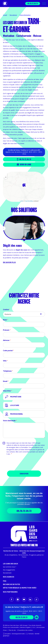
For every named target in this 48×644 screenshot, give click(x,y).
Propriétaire (16, 397)
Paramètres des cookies (25, 630)
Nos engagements (9, 570)
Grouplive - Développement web (15, 634)
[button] (4, 228)
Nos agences (13, 15)
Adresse (6, 340)
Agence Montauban (25, 15)
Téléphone (7, 371)
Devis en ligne (24, 164)
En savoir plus (9, 262)
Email (5, 381)
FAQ (5, 581)
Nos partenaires (10, 592)
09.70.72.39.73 (33, 4)
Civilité (6, 310)
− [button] (6, 177)
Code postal (8, 351)
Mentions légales (25, 627)
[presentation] (24, 463)
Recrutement (7, 573)
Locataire (15, 405)
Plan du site (12, 630)
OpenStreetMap (29, 201)
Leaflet (21, 201)
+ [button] (6, 174)
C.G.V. (34, 627)
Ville (5, 361)
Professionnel (17, 414)
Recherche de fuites (12, 584)
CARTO (43, 201)
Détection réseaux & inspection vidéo (20, 588)
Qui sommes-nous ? (10, 567)
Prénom (6, 330)
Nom (5, 320)
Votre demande (9, 421)
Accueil (5, 15)
